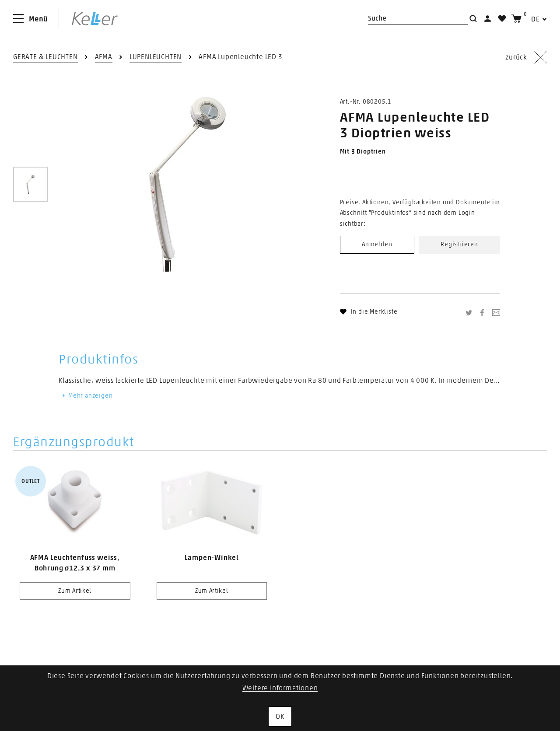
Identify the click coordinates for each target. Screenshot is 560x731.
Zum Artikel (75, 591)
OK (280, 717)
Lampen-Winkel (212, 558)
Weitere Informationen (280, 688)
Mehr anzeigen (87, 396)
